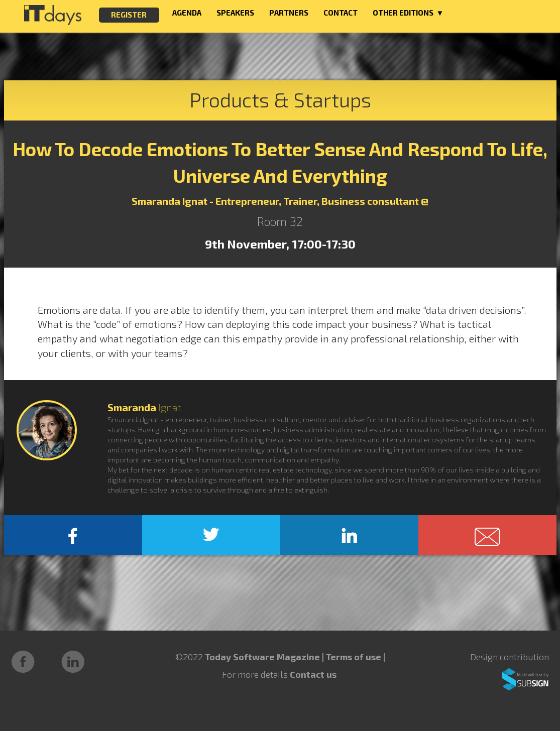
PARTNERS (289, 13)
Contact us (313, 674)
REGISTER (129, 15)
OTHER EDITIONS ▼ (408, 13)
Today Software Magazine (262, 657)
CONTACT (341, 13)
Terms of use (355, 657)
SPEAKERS (235, 13)
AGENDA (187, 13)
